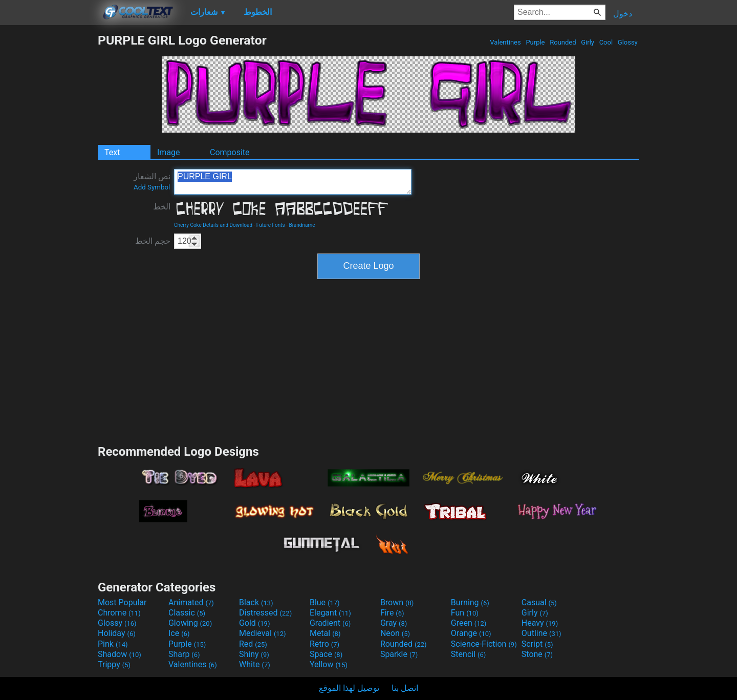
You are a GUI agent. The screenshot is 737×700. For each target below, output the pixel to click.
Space (326, 654)
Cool (606, 42)
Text (112, 152)
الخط (162, 207)
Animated (191, 602)
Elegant (330, 613)
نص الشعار (152, 181)
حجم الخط (153, 241)
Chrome (119, 613)
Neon (395, 633)
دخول (623, 14)
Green (469, 623)
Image (169, 152)
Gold (255, 623)
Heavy (540, 623)
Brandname (302, 225)
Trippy (114, 664)
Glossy (628, 42)
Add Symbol (152, 187)
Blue (325, 602)
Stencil (468, 654)
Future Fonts (271, 225)
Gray (394, 623)
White (255, 664)
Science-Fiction (484, 644)
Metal (325, 633)
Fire (392, 613)
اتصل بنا (405, 688)
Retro (324, 644)
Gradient (330, 623)
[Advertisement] (49, 186)
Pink (113, 644)
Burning (470, 602)
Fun (465, 613)
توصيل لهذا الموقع (349, 688)
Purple (535, 42)
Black (256, 602)
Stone (537, 654)
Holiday (117, 633)
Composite (230, 152)
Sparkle (399, 654)
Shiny (254, 654)
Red (253, 644)
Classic (187, 613)
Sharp (184, 654)
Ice (179, 633)
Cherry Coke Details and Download (213, 225)
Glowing (190, 623)
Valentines (505, 42)
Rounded (563, 42)
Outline (541, 633)
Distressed (265, 613)
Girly (588, 42)
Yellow (329, 664)
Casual (539, 602)
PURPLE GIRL (293, 182)
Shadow (120, 654)
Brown (397, 602)
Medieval (263, 633)
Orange (471, 633)
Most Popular (122, 602)
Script (537, 644)
